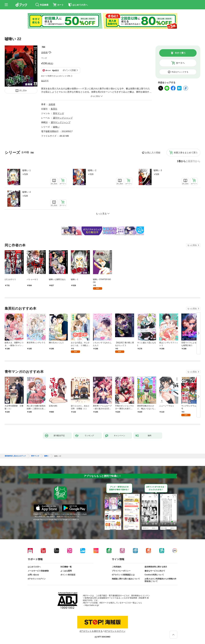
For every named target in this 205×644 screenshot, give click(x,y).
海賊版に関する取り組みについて (126, 579)
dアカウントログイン (37, 579)
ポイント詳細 (69, 70)
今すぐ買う (180, 53)
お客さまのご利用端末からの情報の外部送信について (160, 580)
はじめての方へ (34, 567)
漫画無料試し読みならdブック (15, 456)
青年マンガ (58, 113)
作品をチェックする (180, 72)
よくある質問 (66, 571)
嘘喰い (56, 127)
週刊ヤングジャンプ (63, 118)
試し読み (23, 90)
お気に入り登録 (153, 153)
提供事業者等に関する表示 (156, 567)
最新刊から (194, 161)
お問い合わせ (33, 575)
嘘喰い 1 (26, 170)
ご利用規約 (117, 567)
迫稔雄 (44, 52)
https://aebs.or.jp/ (92, 605)
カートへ (180, 63)
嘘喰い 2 (92, 170)
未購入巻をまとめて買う (186, 153)
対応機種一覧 (66, 567)
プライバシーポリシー (121, 571)
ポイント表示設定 (68, 575)
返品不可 (45, 81)
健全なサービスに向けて (155, 571)
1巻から (181, 161)
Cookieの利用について (154, 575)
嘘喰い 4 (26, 192)
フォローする (50, 52)
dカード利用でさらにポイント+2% (56, 76)
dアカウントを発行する (91, 631)
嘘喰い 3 (158, 170)
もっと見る (192, 245)
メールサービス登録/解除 (38, 571)
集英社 (54, 109)
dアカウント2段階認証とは (123, 575)
